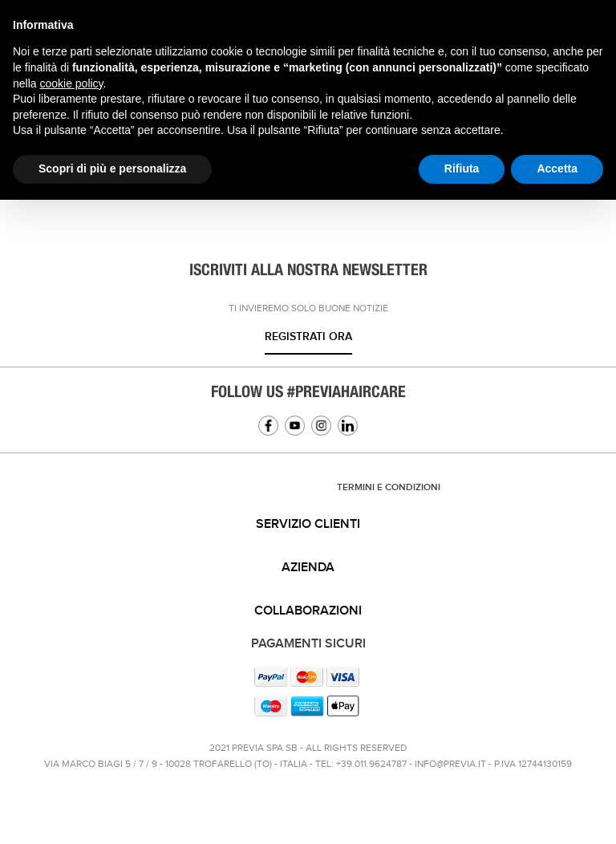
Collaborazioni (308, 611)
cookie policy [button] (71, 83)
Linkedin (348, 426)
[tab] (308, 525)
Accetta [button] (557, 168)
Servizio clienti (308, 524)
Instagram (321, 426)
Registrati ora (308, 337)
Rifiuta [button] (462, 168)
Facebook (268, 426)
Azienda (308, 568)
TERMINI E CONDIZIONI (389, 487)
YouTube (295, 426)
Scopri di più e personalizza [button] (112, 168)
